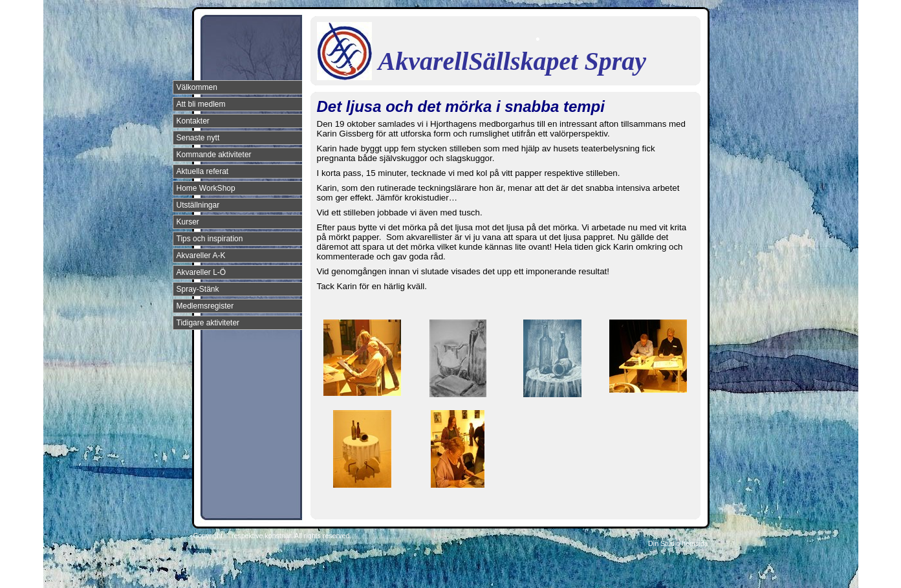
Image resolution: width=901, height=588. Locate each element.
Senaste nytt (198, 138)
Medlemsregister (205, 306)
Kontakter (193, 121)
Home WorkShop (206, 188)
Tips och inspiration (210, 239)
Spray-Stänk (198, 289)
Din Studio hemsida (678, 543)
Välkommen (197, 87)
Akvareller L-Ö (201, 272)
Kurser (188, 222)
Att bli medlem (201, 104)
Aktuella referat (203, 171)
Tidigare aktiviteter (208, 323)
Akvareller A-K (201, 256)
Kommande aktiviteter (214, 155)
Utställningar (198, 205)
